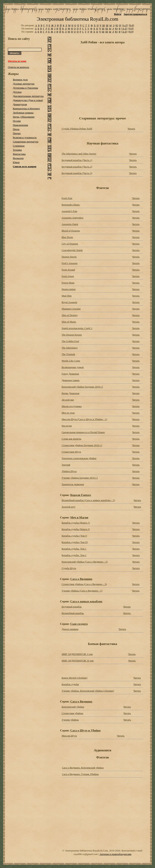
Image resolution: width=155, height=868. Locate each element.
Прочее (17, 133)
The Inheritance (70, 348)
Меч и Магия (79, 517)
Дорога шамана (70, 629)
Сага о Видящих (81, 579)
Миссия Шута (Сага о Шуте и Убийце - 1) (84, 419)
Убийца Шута (69, 471)
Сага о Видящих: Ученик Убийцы (80, 774)
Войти (118, 14)
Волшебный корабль (73, 613)
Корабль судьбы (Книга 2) (76, 529)
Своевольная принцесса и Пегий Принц (83, 432)
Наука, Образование (24, 117)
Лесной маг (68, 400)
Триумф (66, 465)
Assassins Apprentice (72, 218)
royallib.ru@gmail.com (86, 854)
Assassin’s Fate (69, 211)
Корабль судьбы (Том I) (74, 536)
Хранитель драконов (73, 484)
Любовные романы (23, 113)
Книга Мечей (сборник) (74, 678)
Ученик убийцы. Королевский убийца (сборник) (88, 691)
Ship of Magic (69, 322)
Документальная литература (28, 96)
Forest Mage (68, 283)
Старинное (19, 146)
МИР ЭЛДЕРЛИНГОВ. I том (77, 654)
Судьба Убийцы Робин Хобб (77, 129)
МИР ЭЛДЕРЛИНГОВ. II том (77, 661)
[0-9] (131, 25)
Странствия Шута (71, 452)
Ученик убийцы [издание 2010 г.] (80, 478)
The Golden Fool (70, 341)
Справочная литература (26, 142)
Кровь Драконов (70, 393)
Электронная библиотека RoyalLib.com (77, 19)
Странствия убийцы (72, 713)
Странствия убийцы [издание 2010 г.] (82, 445)
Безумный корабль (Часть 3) (77, 173)
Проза (16, 129)
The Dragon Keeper (72, 335)
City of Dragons (70, 244)
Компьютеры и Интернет (26, 108)
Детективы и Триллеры (25, 88)
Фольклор (18, 158)
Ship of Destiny (70, 315)
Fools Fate (67, 198)
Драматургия (20, 104)
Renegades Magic (71, 205)
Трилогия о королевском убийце (79, 458)
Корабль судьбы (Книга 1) (76, 523)
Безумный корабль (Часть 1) (77, 160)
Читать (131, 129)
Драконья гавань (71, 380)
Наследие (67, 426)
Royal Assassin (69, 302)
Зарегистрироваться (135, 14)
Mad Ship (67, 296)
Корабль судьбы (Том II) (75, 542)
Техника (17, 150)
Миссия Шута (69, 736)
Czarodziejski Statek (72, 250)
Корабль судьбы (70, 684)
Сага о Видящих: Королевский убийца (83, 768)
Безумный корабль (72, 607)
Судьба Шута (69, 568)
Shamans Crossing (71, 309)
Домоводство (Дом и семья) (28, 100)
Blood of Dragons (71, 231)
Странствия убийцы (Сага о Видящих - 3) (84, 584)
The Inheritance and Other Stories (79, 154)
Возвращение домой (73, 367)
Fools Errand (68, 270)
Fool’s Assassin (70, 263)
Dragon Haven (69, 257)
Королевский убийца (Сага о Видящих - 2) (85, 562)
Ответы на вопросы (18, 67)
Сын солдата (79, 624)
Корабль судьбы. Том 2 (74, 555)
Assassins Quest (70, 224)
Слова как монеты (71, 439)
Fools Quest (68, 276)
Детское (17, 92)
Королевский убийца (73, 707)
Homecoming (69, 289)
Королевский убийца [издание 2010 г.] (82, 387)
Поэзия (17, 121)
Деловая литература (24, 84)
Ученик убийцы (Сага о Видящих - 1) (82, 591)
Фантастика (19, 154)
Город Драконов (70, 374)
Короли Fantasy (81, 495)
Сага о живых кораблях (86, 601)
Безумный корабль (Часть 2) (77, 167)
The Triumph (68, 354)
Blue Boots (67, 237)
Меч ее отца (68, 413)
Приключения (20, 125)
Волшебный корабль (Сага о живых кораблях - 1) (88, 500)
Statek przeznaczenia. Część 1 (77, 328)
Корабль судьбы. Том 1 (74, 549)
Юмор (16, 162)
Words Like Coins (71, 361)
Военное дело (20, 80)
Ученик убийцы (70, 720)
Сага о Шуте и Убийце (85, 730)
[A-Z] (125, 25)
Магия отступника (72, 406)
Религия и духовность (25, 137)
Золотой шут (68, 507)
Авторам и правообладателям (115, 854)
